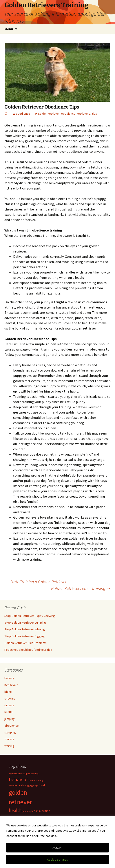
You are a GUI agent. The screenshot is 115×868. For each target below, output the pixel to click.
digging (9, 705)
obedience (23, 114)
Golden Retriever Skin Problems (26, 643)
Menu (9, 29)
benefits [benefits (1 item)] (33, 780)
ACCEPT (58, 848)
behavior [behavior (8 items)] (18, 779)
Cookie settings (57, 859)
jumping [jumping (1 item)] (27, 811)
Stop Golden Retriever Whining (25, 629)
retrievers (84, 114)
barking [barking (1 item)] (34, 774)
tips (94, 114)
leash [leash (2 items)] (35, 811)
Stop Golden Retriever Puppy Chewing (30, 616)
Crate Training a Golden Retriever (35, 582)
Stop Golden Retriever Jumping (25, 623)
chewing (10, 698)
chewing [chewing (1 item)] (13, 786)
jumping (10, 719)
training (9, 739)
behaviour (11, 685)
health (8, 712)
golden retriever (49, 114)
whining (9, 746)
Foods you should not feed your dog (28, 650)
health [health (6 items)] (15, 810)
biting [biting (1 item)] (40, 780)
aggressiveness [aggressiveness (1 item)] (16, 774)
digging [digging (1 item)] (29, 786)
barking (9, 678)
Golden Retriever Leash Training (81, 588)
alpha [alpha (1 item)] (27, 774)
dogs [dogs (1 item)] (36, 786)
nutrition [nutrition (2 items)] (45, 811)
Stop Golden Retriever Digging (25, 636)
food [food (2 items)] (42, 785)
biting (8, 692)
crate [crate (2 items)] (21, 785)
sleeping (10, 732)
